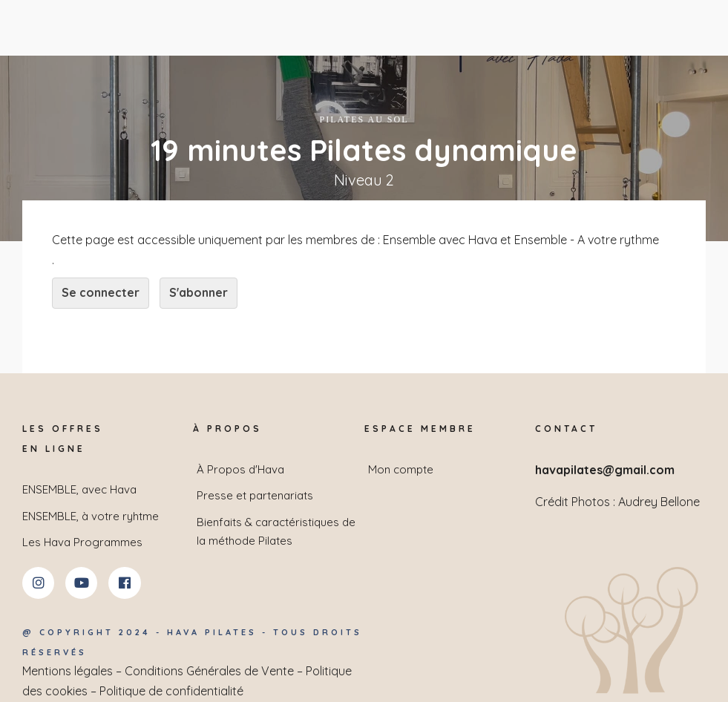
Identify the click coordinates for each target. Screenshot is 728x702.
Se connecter (101, 292)
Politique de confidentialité (171, 691)
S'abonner (199, 292)
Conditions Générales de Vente (209, 671)
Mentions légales (68, 671)
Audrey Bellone (659, 502)
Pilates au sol (364, 119)
